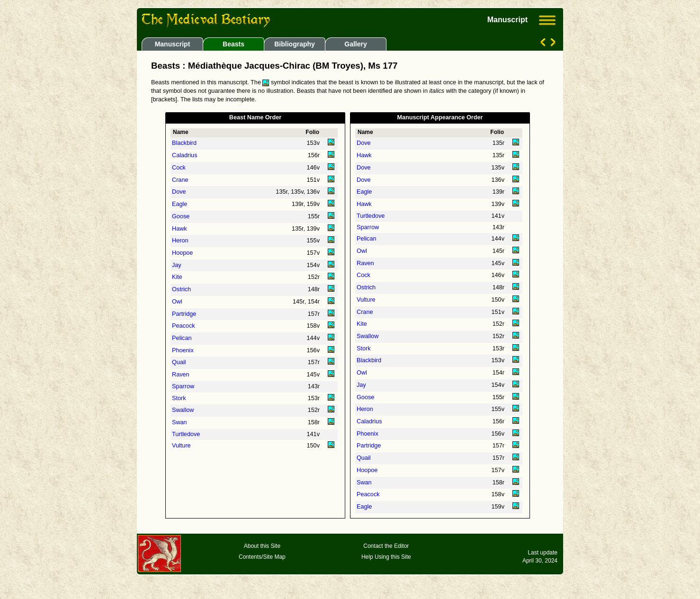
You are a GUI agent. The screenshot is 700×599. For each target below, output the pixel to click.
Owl (177, 302)
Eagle (179, 204)
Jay (177, 265)
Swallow (183, 410)
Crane (180, 180)
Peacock (184, 326)
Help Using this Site (386, 557)
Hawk (179, 229)
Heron (180, 241)
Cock (179, 168)
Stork (179, 398)
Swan (179, 422)
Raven (181, 375)
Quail (179, 362)
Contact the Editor (386, 546)
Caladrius (184, 155)
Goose (181, 216)
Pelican (182, 338)
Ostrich (181, 289)
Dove (179, 192)
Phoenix (183, 350)
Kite (177, 277)
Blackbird (184, 143)
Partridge (184, 314)
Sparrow (183, 386)
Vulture (181, 446)
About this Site (262, 546)
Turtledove (186, 434)
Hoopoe (182, 253)
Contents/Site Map (262, 557)
